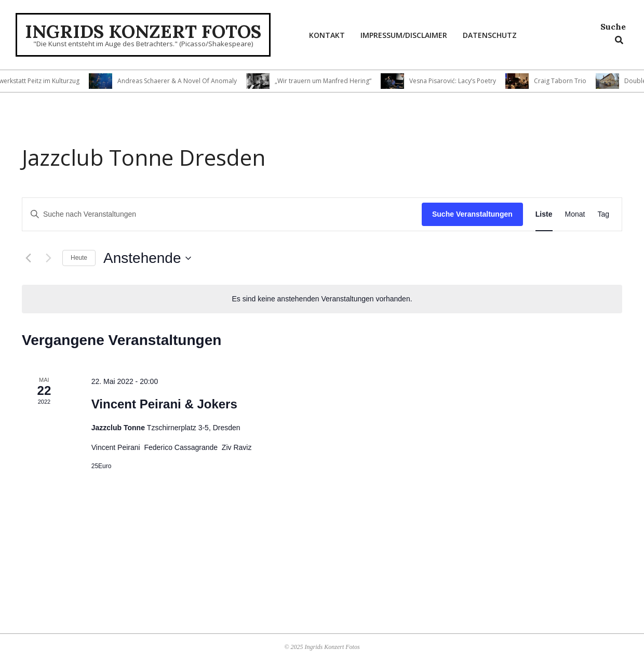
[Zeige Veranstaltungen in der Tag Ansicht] (603, 214)
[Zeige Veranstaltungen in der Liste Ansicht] (544, 214)
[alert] (322, 299)
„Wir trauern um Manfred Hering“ (328, 81)
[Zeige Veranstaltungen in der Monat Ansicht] (575, 214)
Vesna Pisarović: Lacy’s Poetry (458, 81)
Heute (79, 258)
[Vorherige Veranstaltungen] (28, 258)
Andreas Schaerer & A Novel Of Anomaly (182, 81)
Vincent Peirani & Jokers (164, 404)
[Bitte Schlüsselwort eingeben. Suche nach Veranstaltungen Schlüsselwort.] (222, 214)
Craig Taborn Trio (565, 81)
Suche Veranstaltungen (472, 214)
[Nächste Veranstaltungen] (48, 258)
